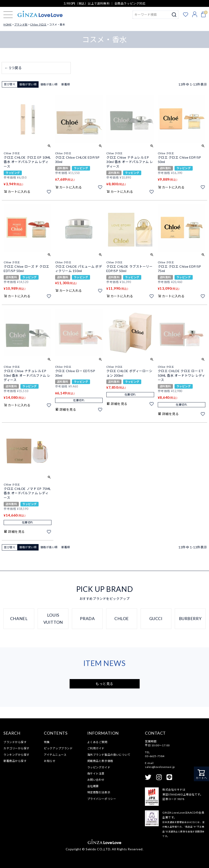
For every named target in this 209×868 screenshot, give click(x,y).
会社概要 (93, 786)
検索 (174, 15)
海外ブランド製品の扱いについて (109, 755)
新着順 (66, 84)
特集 (47, 742)
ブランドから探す (15, 742)
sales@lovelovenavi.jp (160, 767)
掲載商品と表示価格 (100, 761)
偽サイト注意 (96, 774)
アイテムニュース (55, 755)
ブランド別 (21, 24)
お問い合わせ (96, 780)
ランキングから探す (16, 755)
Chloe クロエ (38, 24)
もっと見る (104, 684)
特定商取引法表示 (99, 792)
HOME (7, 24)
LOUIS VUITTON (53, 619)
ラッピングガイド (99, 767)
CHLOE (122, 618)
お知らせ (50, 761)
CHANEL (19, 618)
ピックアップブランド (58, 748)
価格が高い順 (49, 84)
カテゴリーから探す (16, 748)
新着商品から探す (15, 761)
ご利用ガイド (96, 748)
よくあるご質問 (97, 742)
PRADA (87, 618)
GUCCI (156, 618)
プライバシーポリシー (102, 799)
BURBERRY (190, 618)
